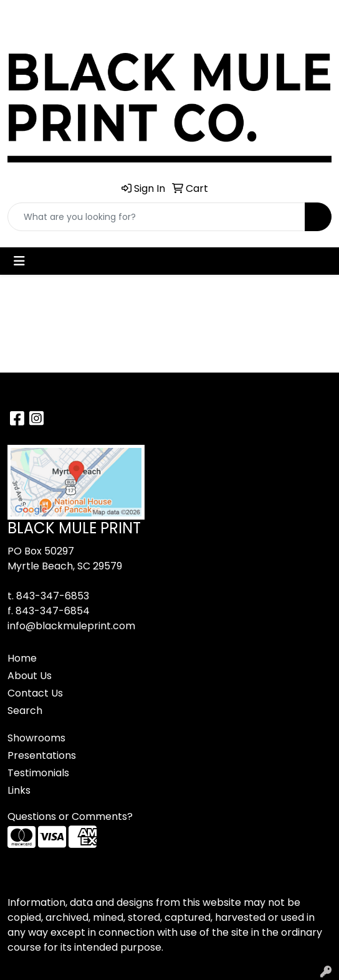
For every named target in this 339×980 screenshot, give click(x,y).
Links (19, 790)
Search (25, 711)
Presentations (42, 755)
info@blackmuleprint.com (71, 626)
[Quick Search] (156, 217)
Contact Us (35, 693)
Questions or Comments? (70, 816)
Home (22, 658)
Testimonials (38, 773)
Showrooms (36, 738)
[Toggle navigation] (19, 261)
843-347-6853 (53, 596)
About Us (30, 676)
